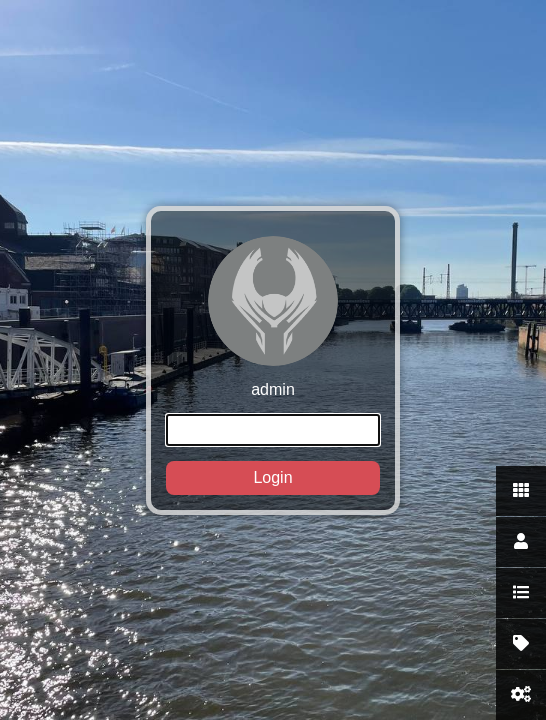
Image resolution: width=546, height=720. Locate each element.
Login (272, 477)
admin (273, 365)
